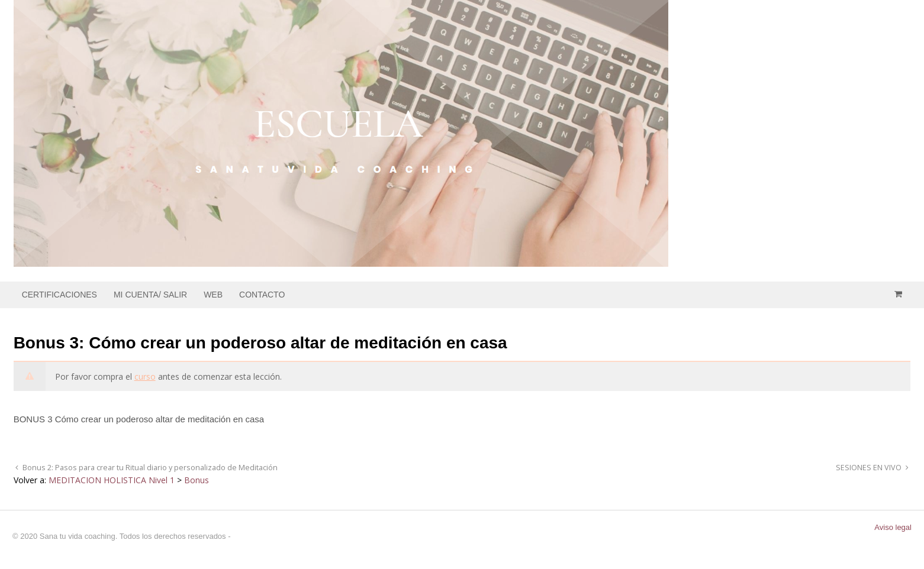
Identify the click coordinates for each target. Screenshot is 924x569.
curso (145, 376)
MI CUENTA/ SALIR (150, 295)
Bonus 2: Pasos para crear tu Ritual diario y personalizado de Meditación (149, 468)
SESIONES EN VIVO (870, 468)
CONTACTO (262, 295)
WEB (213, 295)
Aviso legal (893, 527)
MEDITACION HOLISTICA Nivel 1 (112, 480)
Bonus (197, 480)
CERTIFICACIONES (59, 295)
